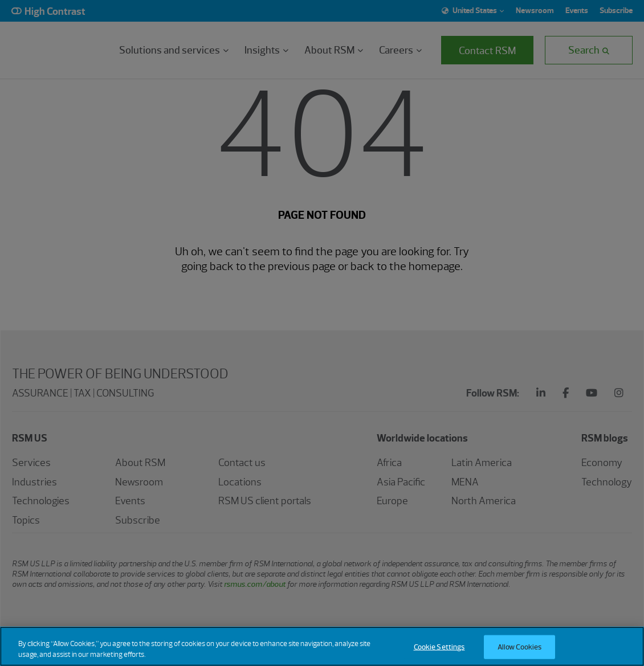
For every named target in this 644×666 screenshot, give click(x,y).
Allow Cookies (520, 647)
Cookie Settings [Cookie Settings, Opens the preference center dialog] (439, 647)
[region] (322, 646)
